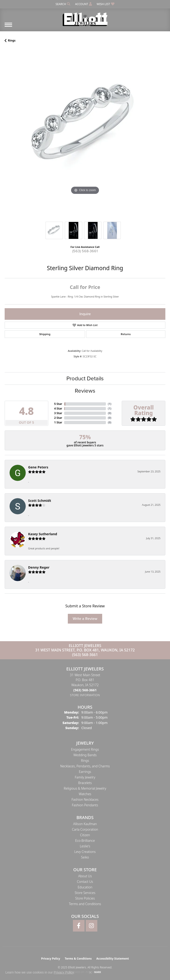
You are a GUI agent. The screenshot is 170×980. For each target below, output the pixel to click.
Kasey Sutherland (43, 534)
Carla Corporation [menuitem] (85, 829)
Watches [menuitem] (85, 794)
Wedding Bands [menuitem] (85, 755)
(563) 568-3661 (85, 251)
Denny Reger (39, 567)
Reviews (85, 391)
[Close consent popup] (90, 973)
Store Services (85, 893)
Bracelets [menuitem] (85, 783)
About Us (85, 876)
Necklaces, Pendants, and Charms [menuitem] (85, 766)
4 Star (58, 408)
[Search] (63, 4)
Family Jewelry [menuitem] (85, 777)
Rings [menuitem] (85, 761)
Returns (126, 334)
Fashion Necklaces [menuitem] (85, 799)
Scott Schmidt (40, 501)
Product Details (85, 378)
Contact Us (85, 882)
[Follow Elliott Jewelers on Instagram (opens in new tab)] (92, 926)
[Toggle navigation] (8, 27)
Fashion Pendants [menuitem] (85, 805)
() (110, 404)
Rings (12, 40)
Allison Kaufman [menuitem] (85, 824)
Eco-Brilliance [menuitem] (85, 841)
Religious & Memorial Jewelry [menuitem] (85, 788)
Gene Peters (38, 467)
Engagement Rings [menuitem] (85, 749)
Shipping (45, 334)
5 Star (58, 404)
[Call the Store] (85, 690)
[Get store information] (85, 695)
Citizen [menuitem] (85, 835)
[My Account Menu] (83, 4)
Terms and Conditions (85, 904)
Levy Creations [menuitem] (85, 852)
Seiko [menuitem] (85, 857)
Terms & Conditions (78, 959)
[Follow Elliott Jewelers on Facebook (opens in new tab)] (79, 926)
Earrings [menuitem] (85, 772)
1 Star (58, 422)
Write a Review (85, 619)
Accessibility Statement (113, 959)
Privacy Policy (51, 959)
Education (85, 887)
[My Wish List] (105, 4)
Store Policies (85, 898)
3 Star (58, 413)
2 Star (58, 418)
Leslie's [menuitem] (85, 846)
